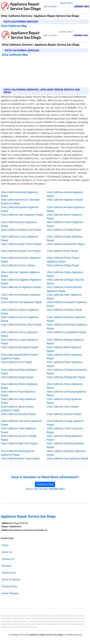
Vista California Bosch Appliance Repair (65, 217)
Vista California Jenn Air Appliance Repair (20, 319)
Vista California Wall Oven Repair (19, 443)
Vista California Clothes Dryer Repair (21, 230)
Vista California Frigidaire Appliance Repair (20, 274)
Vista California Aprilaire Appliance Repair (20, 209)
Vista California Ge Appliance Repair (21, 287)
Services (6, 566)
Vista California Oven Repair (17, 362)
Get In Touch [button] (50, 7)
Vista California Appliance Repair (65, 200)
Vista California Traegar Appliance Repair (65, 423)
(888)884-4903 (82, 7)
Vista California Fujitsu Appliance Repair (65, 274)
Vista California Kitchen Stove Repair (21, 325)
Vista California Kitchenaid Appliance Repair (67, 327)
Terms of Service (11, 580)
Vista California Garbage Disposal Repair (65, 282)
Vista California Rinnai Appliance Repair (65, 386)
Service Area (9, 573)
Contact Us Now (45, 484)
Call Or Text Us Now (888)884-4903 (45, 489)
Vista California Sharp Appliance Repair (19, 401)
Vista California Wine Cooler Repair (20, 458)
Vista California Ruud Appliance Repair (18, 393)
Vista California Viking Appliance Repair (65, 438)
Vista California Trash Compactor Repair (65, 430)
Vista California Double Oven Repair (21, 251)
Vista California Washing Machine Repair (65, 445)
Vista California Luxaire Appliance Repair (19, 342)
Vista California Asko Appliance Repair (22, 215)
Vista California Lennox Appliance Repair (19, 334)
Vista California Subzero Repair (64, 414)
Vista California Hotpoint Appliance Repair (20, 312)
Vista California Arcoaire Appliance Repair (66, 209)
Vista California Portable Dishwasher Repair (67, 372)
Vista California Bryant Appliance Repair (19, 224)
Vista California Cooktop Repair (64, 230)
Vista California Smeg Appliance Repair (64, 401)
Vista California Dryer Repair (62, 251)
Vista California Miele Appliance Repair (64, 349)
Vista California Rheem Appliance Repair (19, 386)
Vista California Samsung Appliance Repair (66, 393)
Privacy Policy (9, 586)
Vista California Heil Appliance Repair (21, 302)
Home (5, 545)
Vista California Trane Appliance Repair (18, 430)
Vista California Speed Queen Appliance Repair (17, 409)
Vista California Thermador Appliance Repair (21, 423)
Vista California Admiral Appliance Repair (19, 194)
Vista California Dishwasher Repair (66, 244)
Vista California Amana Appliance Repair (65, 194)
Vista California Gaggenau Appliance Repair (21, 282)
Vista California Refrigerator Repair (66, 377)
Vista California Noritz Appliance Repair (64, 357)
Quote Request (10, 593)
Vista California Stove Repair (63, 407)
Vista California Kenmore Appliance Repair (66, 319)
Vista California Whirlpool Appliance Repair (66, 453)
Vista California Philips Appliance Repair (19, 372)
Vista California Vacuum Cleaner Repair (19, 438)
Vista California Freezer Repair (18, 265)
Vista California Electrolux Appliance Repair (21, 260)
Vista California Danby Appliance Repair (65, 238)
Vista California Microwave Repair (20, 347)
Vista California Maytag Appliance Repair (65, 342)
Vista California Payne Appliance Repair (65, 364)
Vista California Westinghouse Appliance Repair (17, 453)
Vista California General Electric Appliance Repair (64, 289)
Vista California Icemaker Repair (65, 310)
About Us (7, 552)
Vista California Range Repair (17, 377)
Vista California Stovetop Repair (18, 414)
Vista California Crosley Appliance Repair (20, 238)
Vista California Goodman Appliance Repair (21, 297)
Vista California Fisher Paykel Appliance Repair (63, 260)
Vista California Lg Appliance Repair (67, 332)
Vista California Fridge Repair (63, 265)
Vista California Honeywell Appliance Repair (67, 304)
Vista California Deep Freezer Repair (21, 244)
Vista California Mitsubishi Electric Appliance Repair (20, 357)
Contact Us (8, 559)
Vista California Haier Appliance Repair (64, 297)
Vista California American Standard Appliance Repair (20, 202)
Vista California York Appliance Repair (68, 458)
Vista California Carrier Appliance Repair (65, 224)
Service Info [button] (66, 3)
